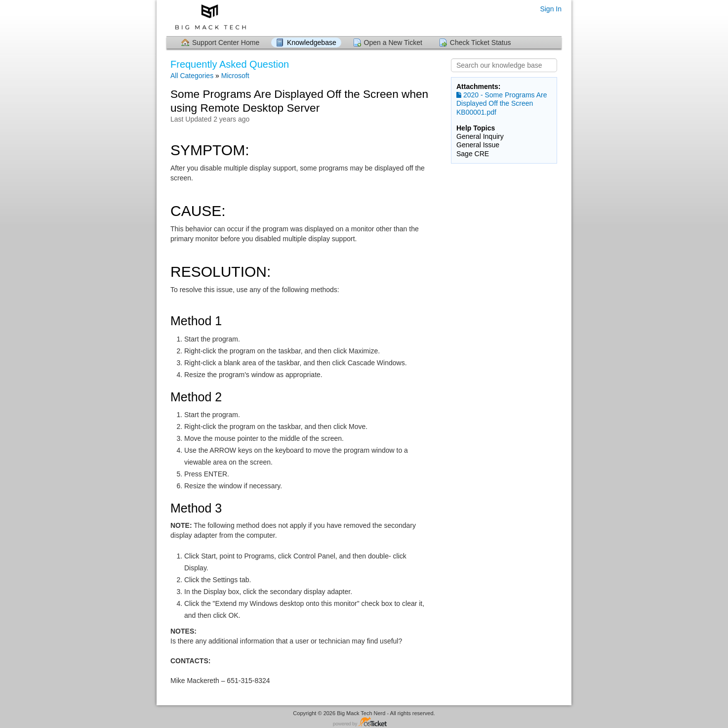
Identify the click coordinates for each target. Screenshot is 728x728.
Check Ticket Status (481, 43)
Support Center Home (226, 43)
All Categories (192, 76)
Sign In (551, 9)
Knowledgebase (312, 43)
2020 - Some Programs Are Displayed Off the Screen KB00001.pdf (502, 103)
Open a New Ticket (393, 43)
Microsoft (235, 76)
